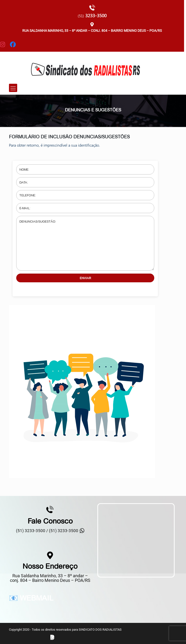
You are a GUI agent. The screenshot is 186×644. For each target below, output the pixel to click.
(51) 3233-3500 (64, 531)
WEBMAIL (37, 598)
